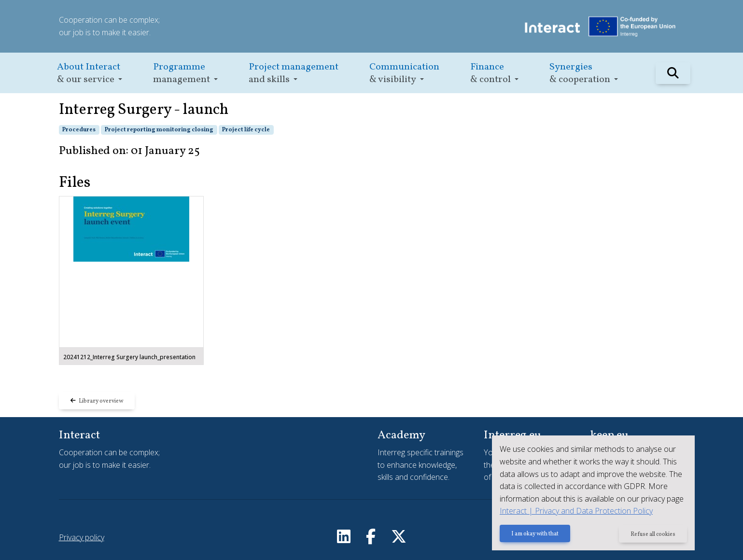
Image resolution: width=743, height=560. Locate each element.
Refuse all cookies (653, 534)
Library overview (97, 401)
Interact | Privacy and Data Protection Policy (576, 511)
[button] (90, 73)
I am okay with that (535, 534)
